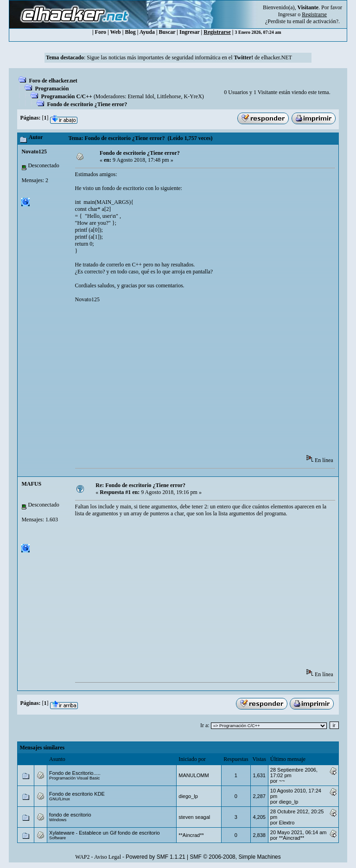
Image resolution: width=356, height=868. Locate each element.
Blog (130, 32)
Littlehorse (169, 96)
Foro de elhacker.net (53, 81)
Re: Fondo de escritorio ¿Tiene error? (140, 485)
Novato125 (34, 152)
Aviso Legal (108, 857)
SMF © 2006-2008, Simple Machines (235, 857)
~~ (282, 781)
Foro (101, 32)
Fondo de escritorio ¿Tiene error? (87, 104)
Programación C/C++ (66, 96)
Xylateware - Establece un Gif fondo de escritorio (104, 833)
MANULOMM (194, 775)
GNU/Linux (60, 799)
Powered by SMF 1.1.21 (156, 857)
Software (57, 838)
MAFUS (31, 484)
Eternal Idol (141, 96)
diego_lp (188, 796)
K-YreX (193, 96)
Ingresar (287, 14)
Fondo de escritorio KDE (77, 794)
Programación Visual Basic (74, 778)
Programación (52, 89)
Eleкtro (287, 823)
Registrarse (217, 32)
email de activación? (315, 21)
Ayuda (147, 32)
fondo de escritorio (70, 815)
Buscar (167, 32)
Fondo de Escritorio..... (75, 773)
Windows (58, 820)
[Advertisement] (216, 382)
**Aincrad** (191, 835)
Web (115, 32)
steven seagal (194, 817)
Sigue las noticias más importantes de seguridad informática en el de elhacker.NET (189, 57)
